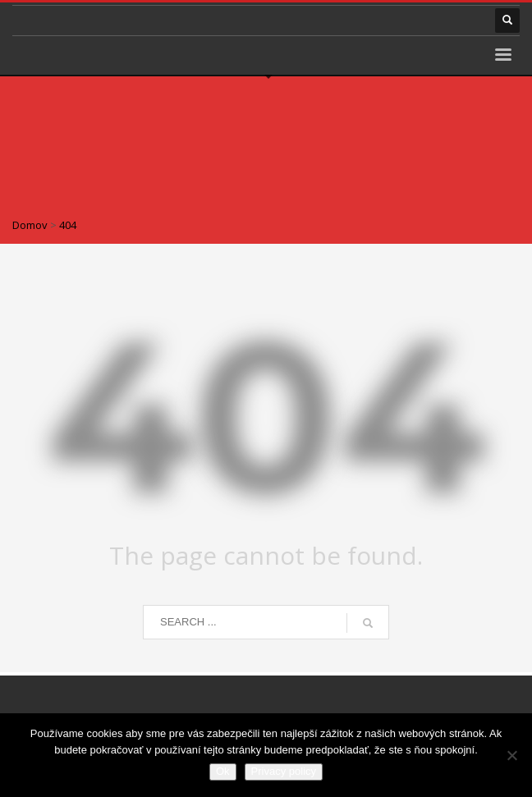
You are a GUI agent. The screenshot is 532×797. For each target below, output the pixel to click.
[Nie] (511, 755)
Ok (223, 771)
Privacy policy (284, 771)
